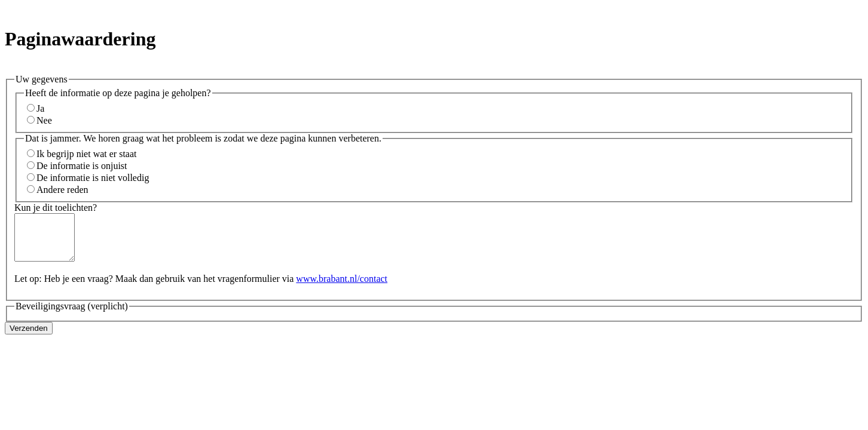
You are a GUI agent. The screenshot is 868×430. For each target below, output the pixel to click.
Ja (40, 108)
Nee (44, 120)
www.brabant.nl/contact (342, 288)
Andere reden (62, 190)
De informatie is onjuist (82, 166)
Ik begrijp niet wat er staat (87, 154)
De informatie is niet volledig (93, 178)
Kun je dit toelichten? (56, 208)
